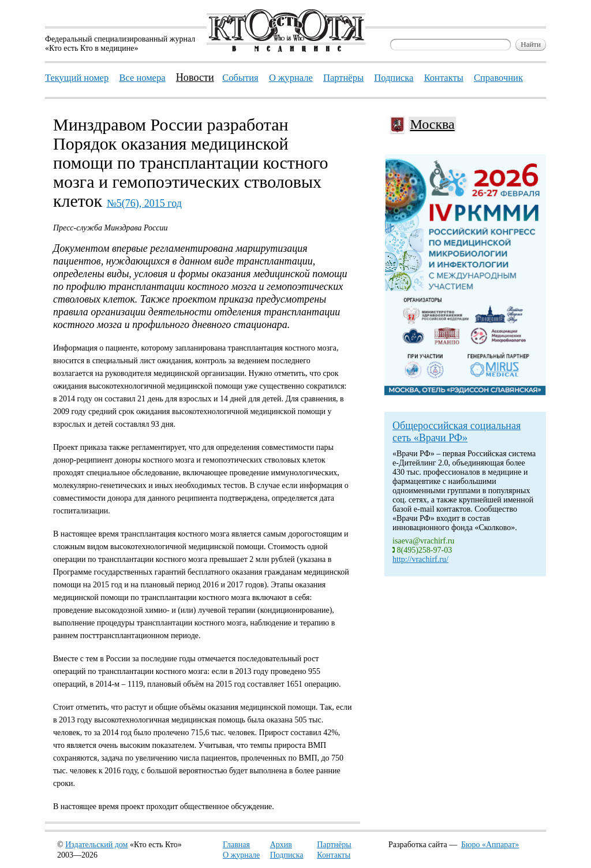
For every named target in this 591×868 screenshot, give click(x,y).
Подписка (287, 855)
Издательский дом (96, 845)
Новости (195, 77)
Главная (236, 845)
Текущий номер (77, 78)
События (240, 78)
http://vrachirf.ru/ (420, 559)
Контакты (334, 855)
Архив (281, 845)
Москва (432, 124)
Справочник (498, 78)
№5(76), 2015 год (144, 203)
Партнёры (334, 845)
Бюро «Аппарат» (490, 845)
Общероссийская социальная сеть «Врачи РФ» (457, 432)
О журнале (241, 855)
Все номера (142, 78)
